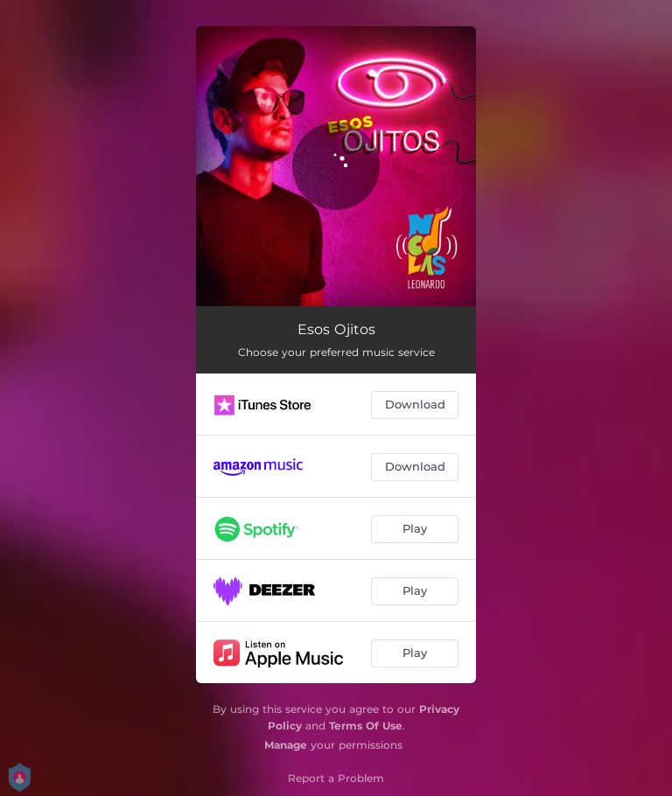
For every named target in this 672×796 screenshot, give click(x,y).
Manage (286, 745)
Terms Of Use (366, 726)
